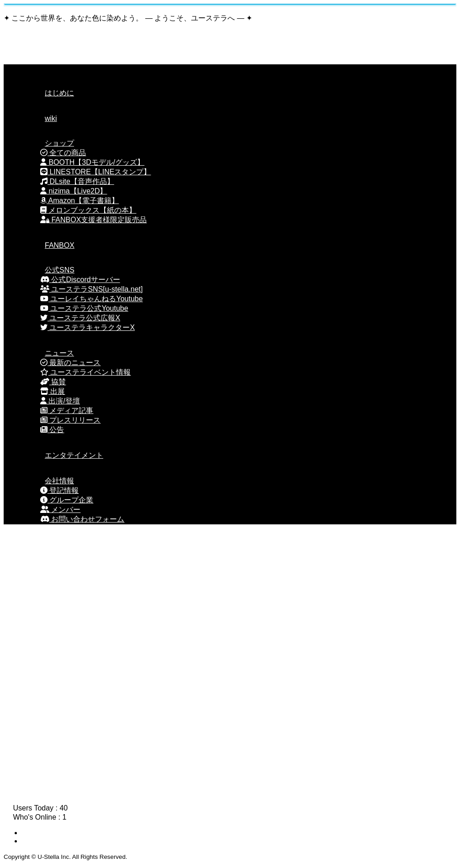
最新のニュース (70, 363)
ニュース (48, 353)
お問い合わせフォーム (82, 519)
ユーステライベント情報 (85, 372)
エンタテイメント (63, 455)
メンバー (60, 510)
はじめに (48, 93)
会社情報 (48, 481)
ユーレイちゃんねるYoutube (92, 299)
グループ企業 (67, 500)
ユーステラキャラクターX (87, 327)
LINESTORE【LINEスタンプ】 (95, 172)
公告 (52, 430)
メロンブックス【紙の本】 (88, 210)
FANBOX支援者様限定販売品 (93, 220)
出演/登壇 (60, 401)
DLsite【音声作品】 (77, 181)
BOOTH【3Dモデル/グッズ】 (92, 162)
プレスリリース (70, 420)
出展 (53, 391)
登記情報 (59, 490)
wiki (40, 118)
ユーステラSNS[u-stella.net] (92, 289)
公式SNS (48, 270)
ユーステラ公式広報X (80, 318)
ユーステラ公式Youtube (84, 308)
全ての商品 (63, 153)
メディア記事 (67, 410)
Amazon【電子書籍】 (79, 201)
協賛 (53, 382)
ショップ (48, 143)
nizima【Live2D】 (74, 191)
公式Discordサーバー (80, 280)
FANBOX (48, 245)
